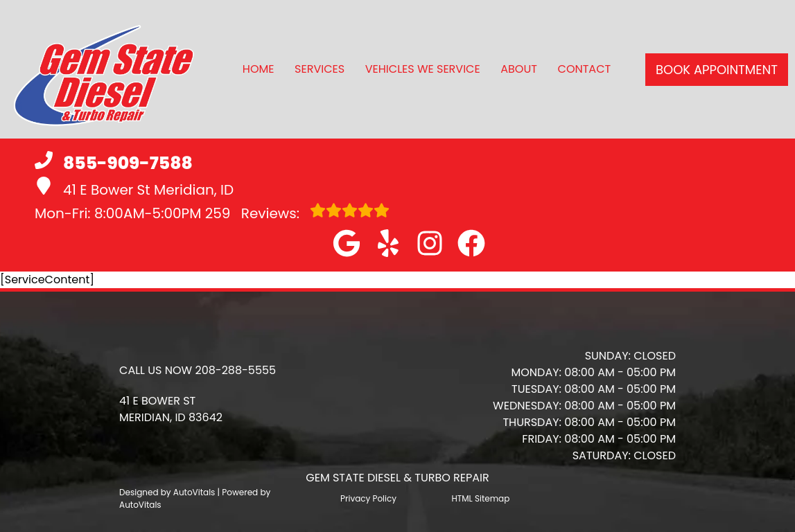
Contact (585, 69)
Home (259, 69)
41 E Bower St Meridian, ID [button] (134, 188)
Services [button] (320, 69)
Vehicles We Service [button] (423, 69)
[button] (347, 243)
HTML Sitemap (480, 498)
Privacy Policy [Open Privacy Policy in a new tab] (368, 498)
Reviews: (298, 213)
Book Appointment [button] (717, 70)
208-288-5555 (235, 370)
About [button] (519, 69)
